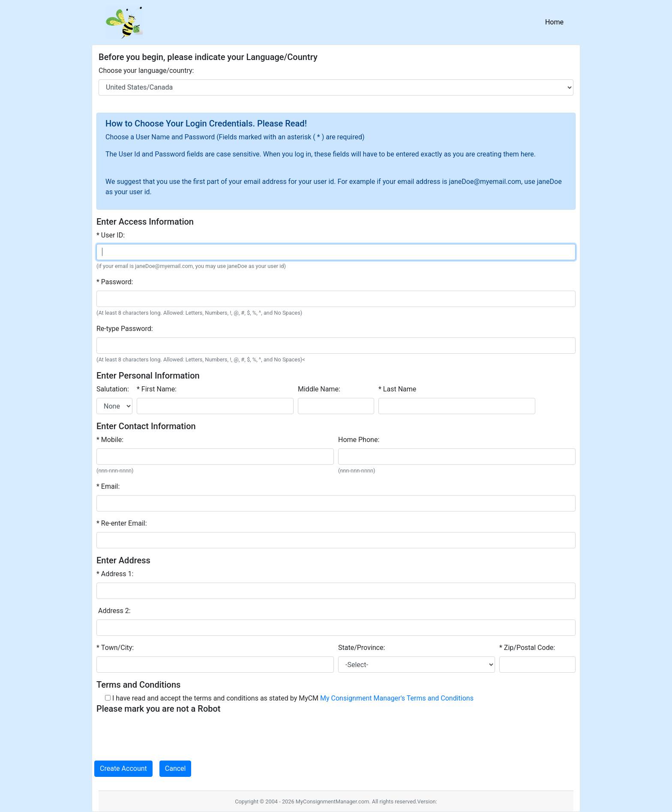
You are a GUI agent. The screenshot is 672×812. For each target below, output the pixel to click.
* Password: (115, 282)
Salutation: (113, 389)
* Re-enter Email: (122, 523)
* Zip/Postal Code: (527, 648)
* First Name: (157, 389)
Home (556, 21)
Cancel (175, 768)
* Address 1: (115, 574)
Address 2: (114, 611)
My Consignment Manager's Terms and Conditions (397, 698)
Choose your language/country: (146, 71)
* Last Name (397, 389)
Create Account (123, 768)
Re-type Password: (125, 329)
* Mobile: (110, 440)
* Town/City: (115, 648)
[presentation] (162, 734)
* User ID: (111, 235)
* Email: (108, 486)
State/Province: (361, 648)
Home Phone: (359, 440)
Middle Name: (319, 389)
